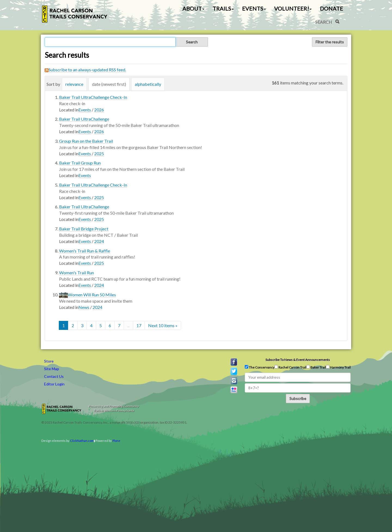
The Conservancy (260, 367)
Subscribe (298, 398)
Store (49, 361)
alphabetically (148, 84)
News (84, 307)
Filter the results (330, 42)
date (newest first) (109, 84)
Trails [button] (223, 8)
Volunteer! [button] (293, 8)
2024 (99, 241)
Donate (331, 8)
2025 (99, 153)
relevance (74, 84)
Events (85, 110)
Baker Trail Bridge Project (84, 229)
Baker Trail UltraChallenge (84, 119)
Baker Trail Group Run (80, 163)
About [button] (193, 8)
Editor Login (54, 384)
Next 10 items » (163, 325)
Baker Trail (316, 367)
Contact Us (54, 376)
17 (139, 325)
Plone (116, 441)
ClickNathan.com (82, 441)
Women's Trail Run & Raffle (85, 251)
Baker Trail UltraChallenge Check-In (93, 97)
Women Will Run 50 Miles (92, 295)
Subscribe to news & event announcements (298, 360)
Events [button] (254, 8)
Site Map (52, 369)
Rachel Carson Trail (290, 367)
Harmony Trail (338, 367)
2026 (99, 110)
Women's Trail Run (76, 273)
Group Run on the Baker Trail (86, 141)
